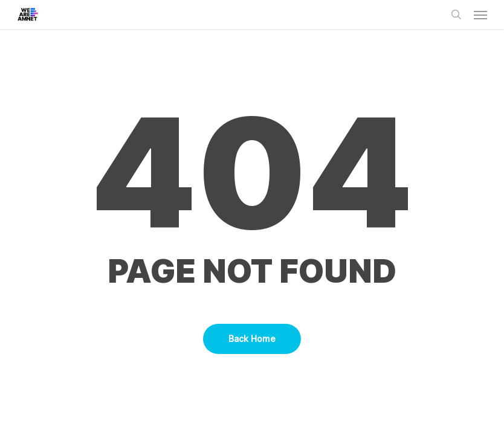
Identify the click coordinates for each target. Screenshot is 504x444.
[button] (480, 14)
